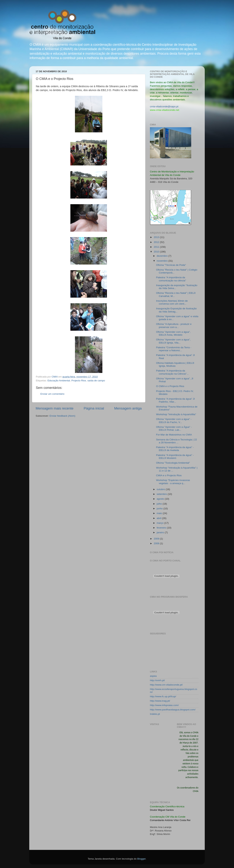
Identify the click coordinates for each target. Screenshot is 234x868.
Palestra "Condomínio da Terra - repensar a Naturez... (174, 349)
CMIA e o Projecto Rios (169, 475)
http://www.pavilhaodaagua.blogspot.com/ (173, 710)
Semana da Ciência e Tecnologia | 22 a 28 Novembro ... (177, 441)
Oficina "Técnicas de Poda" (171, 265)
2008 (157, 543)
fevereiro (162, 528)
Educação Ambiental (59, 381)
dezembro (163, 256)
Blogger (141, 859)
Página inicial (94, 408)
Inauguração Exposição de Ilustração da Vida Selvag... (176, 310)
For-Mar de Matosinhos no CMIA (174, 435)
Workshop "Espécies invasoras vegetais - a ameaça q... (173, 482)
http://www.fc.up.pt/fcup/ (163, 696)
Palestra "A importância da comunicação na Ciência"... (172, 372)
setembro (162, 494)
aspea (153, 676)
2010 (157, 252)
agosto (161, 499)
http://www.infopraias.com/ (164, 705)
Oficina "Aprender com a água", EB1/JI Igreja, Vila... (173, 341)
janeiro (161, 532)
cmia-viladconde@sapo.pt (164, 106)
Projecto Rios (79, 381)
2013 (157, 237)
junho (160, 508)
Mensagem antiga (128, 408)
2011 (157, 247)
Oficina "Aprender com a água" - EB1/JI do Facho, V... (174, 421)
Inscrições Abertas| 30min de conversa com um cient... (172, 302)
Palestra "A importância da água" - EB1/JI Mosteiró (175, 457)
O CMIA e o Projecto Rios (170, 386)
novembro (163, 261)
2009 (157, 539)
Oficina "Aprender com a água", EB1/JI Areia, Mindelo (173, 333)
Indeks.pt (155, 714)
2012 (157, 242)
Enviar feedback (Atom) (62, 416)
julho (160, 504)
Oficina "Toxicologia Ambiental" (173, 463)
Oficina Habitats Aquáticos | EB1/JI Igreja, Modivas (175, 364)
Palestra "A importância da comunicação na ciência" (171, 279)
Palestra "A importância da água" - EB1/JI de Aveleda (175, 449)
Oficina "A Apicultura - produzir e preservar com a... (174, 325)
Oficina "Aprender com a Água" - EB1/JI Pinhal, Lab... (174, 428)
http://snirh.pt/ (157, 680)
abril (159, 518)
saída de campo (96, 381)
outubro (161, 489)
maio (160, 513)
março (160, 523)
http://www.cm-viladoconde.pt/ (166, 685)
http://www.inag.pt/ (160, 701)
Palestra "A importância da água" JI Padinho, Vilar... (175, 400)
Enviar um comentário (52, 394)
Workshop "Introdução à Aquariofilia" (176, 414)
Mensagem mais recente (55, 408)
